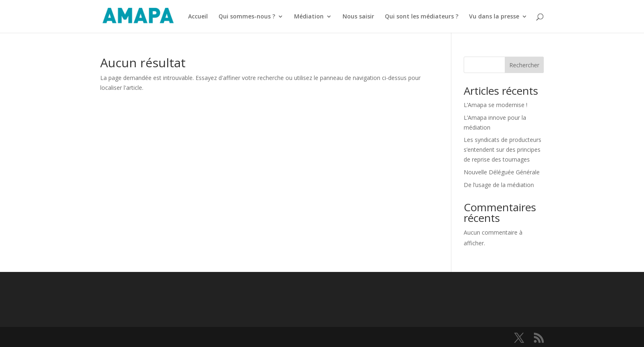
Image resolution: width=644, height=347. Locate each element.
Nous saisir (358, 17)
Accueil (198, 17)
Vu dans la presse (494, 17)
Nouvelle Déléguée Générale (502, 172)
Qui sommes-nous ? (247, 17)
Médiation (309, 17)
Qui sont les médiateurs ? (422, 17)
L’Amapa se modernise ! (496, 105)
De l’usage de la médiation (499, 185)
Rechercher (524, 65)
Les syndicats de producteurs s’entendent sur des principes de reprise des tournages (503, 150)
